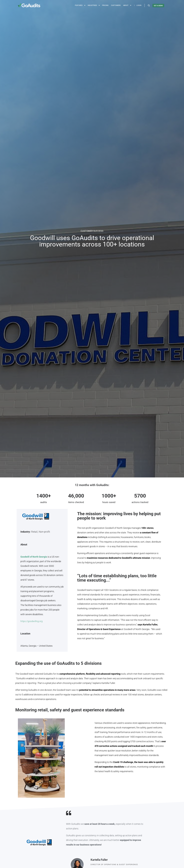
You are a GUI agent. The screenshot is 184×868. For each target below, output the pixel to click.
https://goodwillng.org (31, 621)
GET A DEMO (158, 6)
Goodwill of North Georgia (34, 557)
